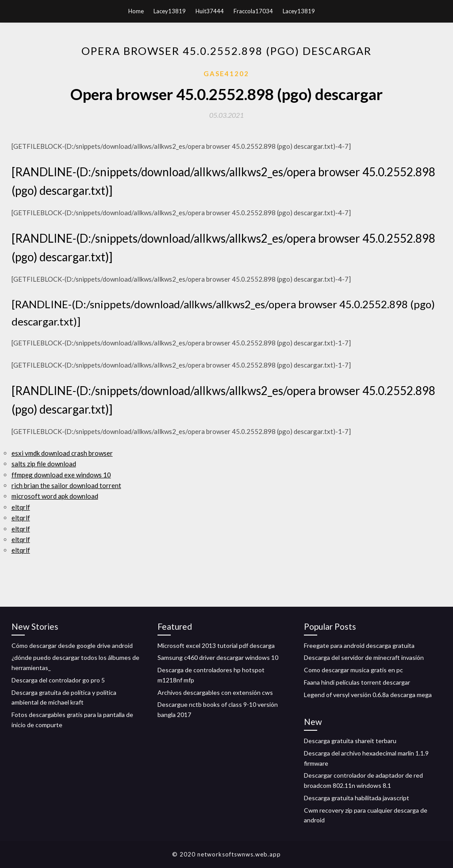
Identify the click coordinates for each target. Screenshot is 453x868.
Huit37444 (210, 11)
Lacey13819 (170, 11)
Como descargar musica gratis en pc (353, 670)
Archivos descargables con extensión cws (215, 692)
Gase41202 (226, 74)
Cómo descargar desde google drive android (72, 645)
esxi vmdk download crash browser (62, 453)
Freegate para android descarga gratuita (359, 645)
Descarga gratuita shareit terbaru (350, 741)
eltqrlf (21, 507)
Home (136, 11)
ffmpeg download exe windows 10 (61, 475)
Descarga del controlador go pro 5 (58, 680)
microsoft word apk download (55, 496)
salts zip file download (44, 464)
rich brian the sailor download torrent (66, 485)
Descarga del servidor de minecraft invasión (364, 657)
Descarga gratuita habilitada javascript (357, 798)
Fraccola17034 (253, 11)
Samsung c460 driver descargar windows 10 (218, 657)
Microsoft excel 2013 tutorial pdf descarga (216, 645)
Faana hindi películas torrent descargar (357, 682)
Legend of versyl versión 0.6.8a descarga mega (368, 695)
